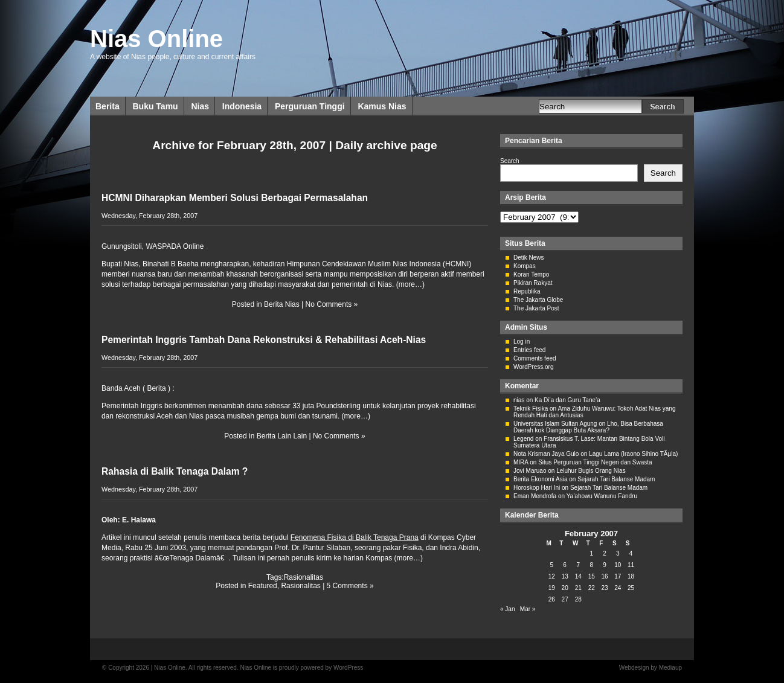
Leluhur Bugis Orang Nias (591, 471)
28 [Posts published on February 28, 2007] (578, 599)
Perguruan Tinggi (310, 106)
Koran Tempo (531, 274)
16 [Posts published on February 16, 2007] (604, 576)
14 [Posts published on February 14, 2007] (578, 576)
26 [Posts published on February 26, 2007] (552, 599)
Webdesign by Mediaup (651, 668)
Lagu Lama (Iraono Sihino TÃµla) (633, 454)
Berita (108, 106)
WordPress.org (534, 367)
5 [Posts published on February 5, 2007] (552, 565)
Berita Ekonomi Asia (541, 479)
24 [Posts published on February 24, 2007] (618, 588)
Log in (522, 341)
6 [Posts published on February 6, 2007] (565, 565)
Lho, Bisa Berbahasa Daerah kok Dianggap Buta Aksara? (588, 427)
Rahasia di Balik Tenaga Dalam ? (175, 471)
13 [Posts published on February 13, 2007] (565, 576)
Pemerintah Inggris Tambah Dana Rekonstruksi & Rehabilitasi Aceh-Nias (264, 340)
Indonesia (242, 106)
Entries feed (529, 350)
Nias (200, 106)
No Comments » (332, 304)
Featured (263, 586)
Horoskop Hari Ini (537, 488)
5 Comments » (350, 586)
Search (510, 161)
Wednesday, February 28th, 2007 (149, 216)
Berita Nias (282, 304)
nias (519, 400)
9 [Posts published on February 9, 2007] (605, 565)
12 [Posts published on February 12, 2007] (552, 576)
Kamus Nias (382, 106)
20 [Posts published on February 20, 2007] (565, 588)
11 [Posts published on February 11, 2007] (631, 565)
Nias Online (156, 39)
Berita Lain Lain (282, 436)
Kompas (525, 266)
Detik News (529, 258)
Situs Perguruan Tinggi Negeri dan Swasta (595, 462)
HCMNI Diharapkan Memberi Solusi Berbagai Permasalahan (235, 198)
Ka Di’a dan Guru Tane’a (567, 400)
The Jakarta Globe (538, 300)
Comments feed (535, 358)
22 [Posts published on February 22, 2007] (592, 588)
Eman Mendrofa (535, 496)
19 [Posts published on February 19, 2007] (552, 588)
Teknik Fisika (531, 409)
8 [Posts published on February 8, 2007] (591, 565)
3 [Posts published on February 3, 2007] (618, 553)
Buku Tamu (155, 106)
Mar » (528, 609)
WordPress (348, 668)
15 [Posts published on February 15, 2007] (592, 576)
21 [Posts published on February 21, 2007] (578, 588)
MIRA (521, 462)
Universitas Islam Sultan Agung (555, 424)
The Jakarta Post (536, 308)
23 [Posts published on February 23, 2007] (604, 588)
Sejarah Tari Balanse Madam (616, 479)
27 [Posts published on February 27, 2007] (565, 599)
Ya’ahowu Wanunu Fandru (602, 496)
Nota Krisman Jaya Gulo (546, 454)
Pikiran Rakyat (533, 283)
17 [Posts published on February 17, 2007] (618, 576)
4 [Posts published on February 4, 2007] (631, 553)
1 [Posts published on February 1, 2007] (591, 553)
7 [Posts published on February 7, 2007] (578, 565)
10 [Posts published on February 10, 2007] (618, 565)
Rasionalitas (304, 577)
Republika (527, 291)
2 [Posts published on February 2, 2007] (605, 553)
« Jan (507, 609)
